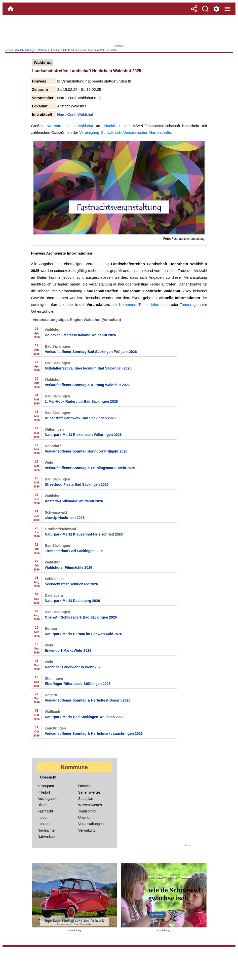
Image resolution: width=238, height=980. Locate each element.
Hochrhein (113, 126)
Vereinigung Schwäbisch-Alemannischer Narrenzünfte (125, 132)
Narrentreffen (58, 126)
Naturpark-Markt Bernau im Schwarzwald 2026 (83, 634)
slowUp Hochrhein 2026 (65, 518)
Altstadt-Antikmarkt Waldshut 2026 (74, 501)
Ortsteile (85, 786)
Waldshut (44, 50)
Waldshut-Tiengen (26, 50)
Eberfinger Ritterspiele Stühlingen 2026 (78, 684)
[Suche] (205, 9)
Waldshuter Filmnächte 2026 (69, 567)
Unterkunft (86, 818)
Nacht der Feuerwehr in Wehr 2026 (74, 667)
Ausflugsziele (48, 799)
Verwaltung (87, 830)
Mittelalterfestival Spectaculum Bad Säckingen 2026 (88, 368)
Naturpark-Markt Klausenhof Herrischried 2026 (84, 534)
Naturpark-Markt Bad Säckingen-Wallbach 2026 (84, 717)
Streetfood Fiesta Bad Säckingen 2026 (77, 484)
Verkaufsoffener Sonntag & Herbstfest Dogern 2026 (88, 700)
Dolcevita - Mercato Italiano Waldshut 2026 (80, 335)
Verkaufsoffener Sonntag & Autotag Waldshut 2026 (87, 385)
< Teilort (44, 792)
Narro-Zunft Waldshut (75, 114)
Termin (9, 50)
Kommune (128, 304)
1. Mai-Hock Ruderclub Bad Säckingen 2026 (81, 401)
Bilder (42, 805)
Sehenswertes (89, 792)
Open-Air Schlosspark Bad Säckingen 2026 (81, 617)
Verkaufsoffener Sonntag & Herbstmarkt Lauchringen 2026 (94, 733)
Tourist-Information (154, 304)
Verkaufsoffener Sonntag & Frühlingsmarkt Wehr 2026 (90, 468)
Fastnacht (45, 811)
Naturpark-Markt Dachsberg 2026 (72, 601)
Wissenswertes (90, 805)
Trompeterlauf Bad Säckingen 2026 (74, 551)
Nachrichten (47, 830)
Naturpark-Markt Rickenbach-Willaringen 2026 (83, 435)
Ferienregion (190, 304)
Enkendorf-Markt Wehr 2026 (68, 650)
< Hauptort (46, 786)
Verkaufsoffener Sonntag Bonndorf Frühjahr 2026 (86, 451)
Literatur (44, 824)
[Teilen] (194, 9)
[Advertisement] (119, 29)
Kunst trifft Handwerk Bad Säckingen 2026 (80, 418)
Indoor (43, 818)
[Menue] (227, 9)
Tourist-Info (87, 811)
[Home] (11, 9)
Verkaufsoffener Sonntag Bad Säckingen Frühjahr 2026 (91, 352)
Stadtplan (86, 799)
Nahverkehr (47, 837)
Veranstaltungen (91, 824)
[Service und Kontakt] (216, 9)
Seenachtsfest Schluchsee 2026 (71, 584)
